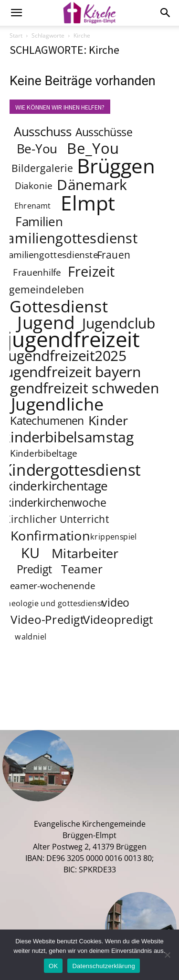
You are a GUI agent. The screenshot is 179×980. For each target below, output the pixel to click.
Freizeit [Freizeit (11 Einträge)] (91, 271)
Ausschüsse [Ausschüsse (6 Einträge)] (104, 132)
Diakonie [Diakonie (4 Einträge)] (33, 186)
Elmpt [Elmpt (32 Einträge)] (88, 202)
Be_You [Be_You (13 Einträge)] (93, 148)
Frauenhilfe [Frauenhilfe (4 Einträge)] (37, 273)
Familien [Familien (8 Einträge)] (39, 222)
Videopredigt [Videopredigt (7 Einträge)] (119, 620)
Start (16, 35)
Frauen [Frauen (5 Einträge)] (114, 255)
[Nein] (167, 955)
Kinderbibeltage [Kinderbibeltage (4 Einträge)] (44, 454)
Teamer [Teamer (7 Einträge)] (82, 569)
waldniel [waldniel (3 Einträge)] (31, 637)
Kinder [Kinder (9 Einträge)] (108, 420)
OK (53, 966)
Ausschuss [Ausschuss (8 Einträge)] (43, 132)
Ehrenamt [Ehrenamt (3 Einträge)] (33, 206)
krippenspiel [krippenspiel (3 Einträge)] (114, 537)
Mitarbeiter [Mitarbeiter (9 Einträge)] (85, 553)
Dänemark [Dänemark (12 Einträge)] (92, 184)
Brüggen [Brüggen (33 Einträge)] (116, 165)
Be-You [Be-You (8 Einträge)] (37, 149)
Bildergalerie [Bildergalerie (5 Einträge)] (42, 168)
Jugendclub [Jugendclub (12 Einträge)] (119, 323)
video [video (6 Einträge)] (116, 602)
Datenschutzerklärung (103, 966)
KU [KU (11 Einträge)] (31, 553)
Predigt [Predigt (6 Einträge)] (34, 569)
